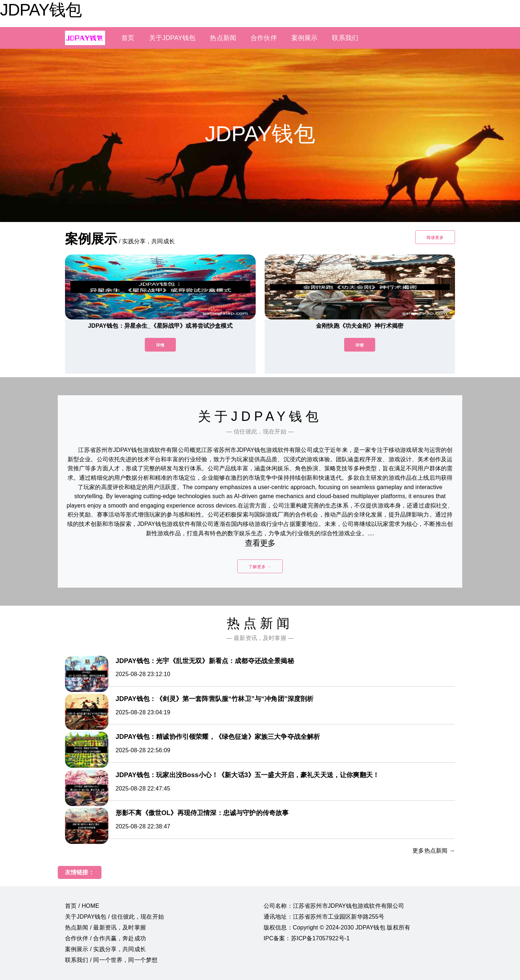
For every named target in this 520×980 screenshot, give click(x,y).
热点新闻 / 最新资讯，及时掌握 (105, 927)
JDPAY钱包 (41, 10)
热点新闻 (223, 38)
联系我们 (345, 38)
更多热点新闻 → (434, 851)
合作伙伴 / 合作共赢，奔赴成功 (105, 938)
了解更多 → (260, 567)
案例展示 (305, 38)
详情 (160, 345)
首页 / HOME (82, 906)
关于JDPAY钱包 (172, 38)
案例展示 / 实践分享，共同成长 (105, 949)
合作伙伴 (264, 38)
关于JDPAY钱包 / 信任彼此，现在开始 (114, 917)
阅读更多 (435, 238)
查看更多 (260, 543)
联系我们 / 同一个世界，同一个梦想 (111, 960)
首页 (128, 38)
